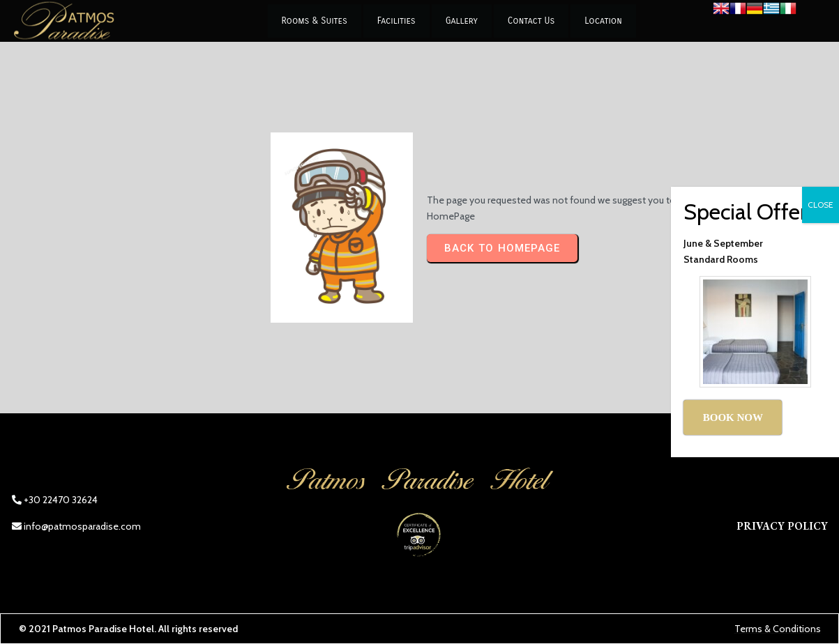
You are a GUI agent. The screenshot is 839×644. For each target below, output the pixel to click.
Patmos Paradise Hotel (103, 629)
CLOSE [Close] (821, 205)
